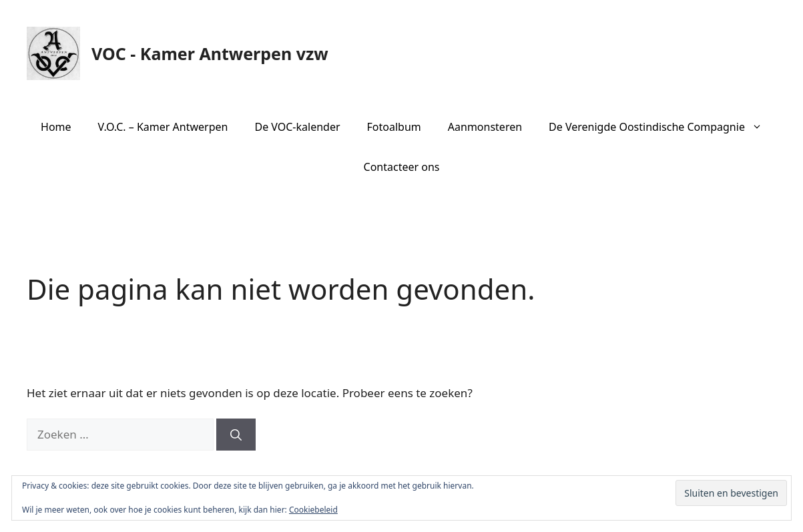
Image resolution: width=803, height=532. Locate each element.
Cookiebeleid (313, 510)
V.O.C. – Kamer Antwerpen (163, 127)
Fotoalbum (394, 127)
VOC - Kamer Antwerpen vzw (210, 53)
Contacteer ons (402, 167)
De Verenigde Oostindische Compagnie (662, 127)
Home (56, 127)
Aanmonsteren (485, 127)
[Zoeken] (236, 435)
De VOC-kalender (297, 127)
